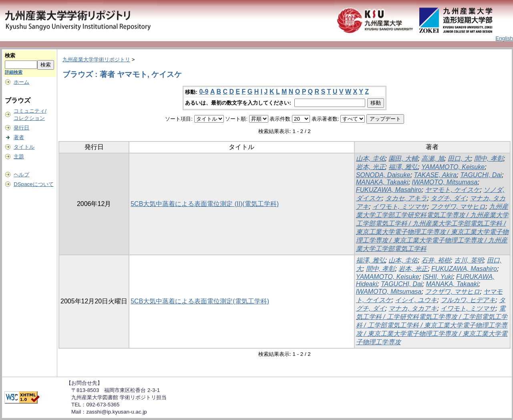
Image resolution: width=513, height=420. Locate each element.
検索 (10, 56)
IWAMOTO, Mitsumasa (445, 182)
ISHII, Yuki (438, 277)
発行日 (21, 128)
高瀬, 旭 (433, 159)
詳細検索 (14, 72)
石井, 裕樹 (436, 260)
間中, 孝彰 (489, 159)
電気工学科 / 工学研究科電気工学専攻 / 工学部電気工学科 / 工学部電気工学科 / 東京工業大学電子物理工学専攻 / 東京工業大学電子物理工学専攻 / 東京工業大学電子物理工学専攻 (432, 325)
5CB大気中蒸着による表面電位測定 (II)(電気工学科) (205, 204)
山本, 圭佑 (371, 159)
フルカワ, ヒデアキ (468, 300)
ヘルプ (21, 175)
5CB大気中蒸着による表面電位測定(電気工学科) (200, 301)
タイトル (24, 147)
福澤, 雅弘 (403, 167)
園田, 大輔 (403, 159)
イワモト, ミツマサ (400, 207)
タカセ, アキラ (406, 198)
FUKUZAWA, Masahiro (389, 190)
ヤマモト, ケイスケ (452, 190)
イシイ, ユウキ (416, 300)
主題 (19, 156)
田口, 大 (459, 159)
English (504, 38)
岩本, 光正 (371, 167)
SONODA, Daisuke (383, 175)
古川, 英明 (469, 260)
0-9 (204, 92)
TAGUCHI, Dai (481, 175)
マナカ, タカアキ (413, 308)
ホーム (21, 82)
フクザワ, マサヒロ (458, 207)
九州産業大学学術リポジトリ (96, 60)
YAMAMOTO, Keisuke (453, 167)
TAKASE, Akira (436, 175)
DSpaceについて (33, 184)
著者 (19, 137)
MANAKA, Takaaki (382, 182)
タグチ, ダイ (448, 198)
